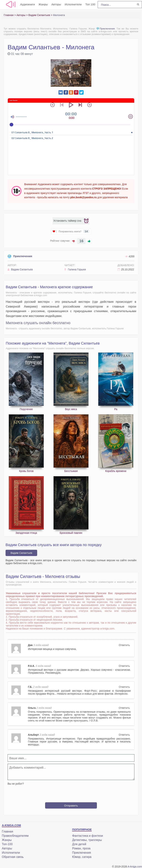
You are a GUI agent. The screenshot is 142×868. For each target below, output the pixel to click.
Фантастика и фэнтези (87, 836)
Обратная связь (13, 857)
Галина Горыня (75, 269)
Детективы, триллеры (87, 840)
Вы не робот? (16, 784)
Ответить (124, 645)
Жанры (43, 4)
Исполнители (73, 4)
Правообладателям (15, 836)
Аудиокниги (27, 4)
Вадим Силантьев (20, 269)
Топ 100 (90, 4)
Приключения (106, 29)
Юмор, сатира (82, 857)
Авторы (56, 4)
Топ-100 (7, 844)
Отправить (71, 806)
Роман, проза (81, 848)
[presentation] (71, 792)
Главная (7, 831)
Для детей (79, 844)
